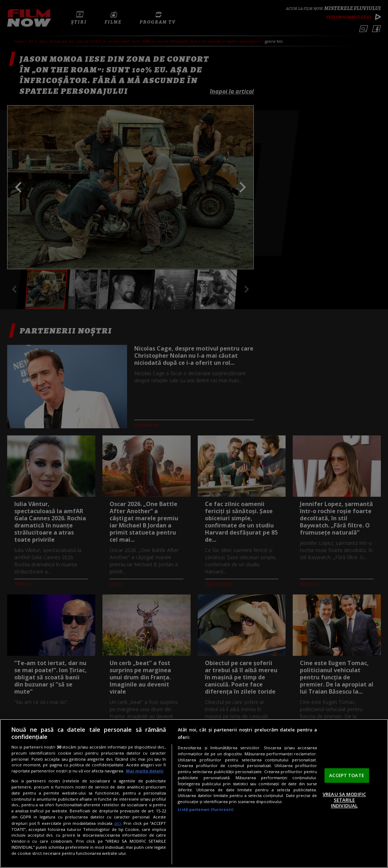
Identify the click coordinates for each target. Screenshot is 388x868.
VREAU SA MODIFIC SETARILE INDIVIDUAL (344, 800)
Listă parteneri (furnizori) (206, 809)
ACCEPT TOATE (347, 775)
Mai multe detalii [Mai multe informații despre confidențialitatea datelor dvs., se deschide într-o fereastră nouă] (145, 771)
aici (118, 823)
